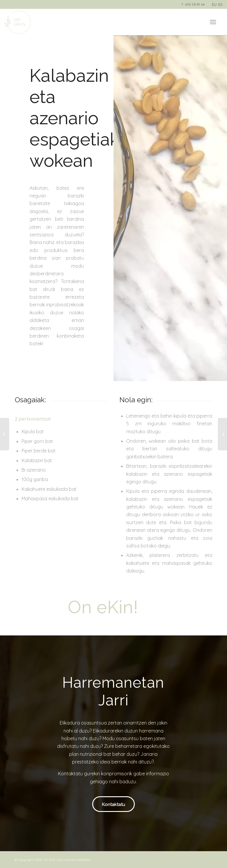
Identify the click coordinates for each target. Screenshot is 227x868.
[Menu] (213, 22)
